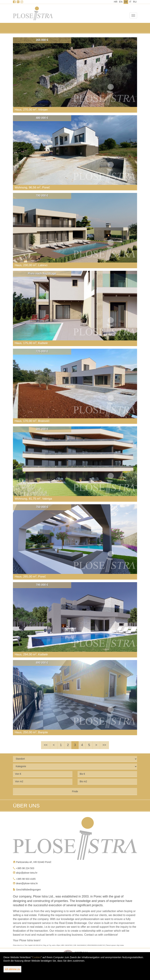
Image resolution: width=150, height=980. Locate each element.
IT (130, 2)
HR (116, 2)
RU (135, 2)
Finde (75, 791)
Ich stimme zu (12, 969)
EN (121, 2)
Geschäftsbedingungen (28, 890)
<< (46, 745)
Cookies (37, 957)
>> (104, 745)
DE (126, 2)
